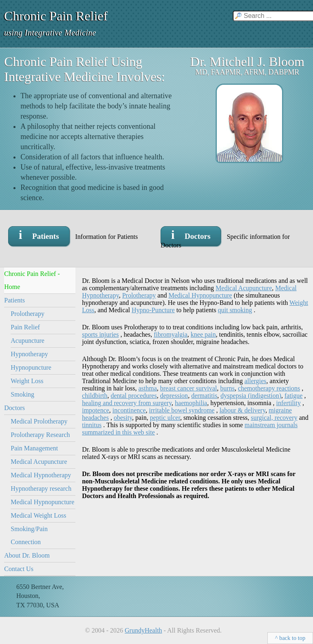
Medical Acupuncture (39, 462)
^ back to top (290, 638)
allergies (256, 381)
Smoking (22, 394)
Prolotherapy (28, 314)
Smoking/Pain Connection (29, 535)
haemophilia (191, 403)
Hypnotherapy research (41, 489)
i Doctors (191, 235)
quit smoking (235, 310)
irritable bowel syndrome (182, 410)
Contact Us (19, 569)
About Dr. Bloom (27, 555)
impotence (96, 410)
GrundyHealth (143, 630)
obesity (123, 418)
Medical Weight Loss (38, 515)
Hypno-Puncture (153, 310)
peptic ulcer (165, 418)
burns (227, 388)
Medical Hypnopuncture (42, 502)
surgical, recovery (274, 418)
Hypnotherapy (29, 354)
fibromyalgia (171, 334)
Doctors (14, 408)
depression (174, 396)
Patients (14, 300)
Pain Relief (25, 327)
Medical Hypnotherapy (41, 475)
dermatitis (204, 396)
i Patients (39, 235)
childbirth (95, 396)
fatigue (293, 396)
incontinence (129, 410)
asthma (147, 388)
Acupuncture (28, 341)
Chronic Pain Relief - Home (32, 280)
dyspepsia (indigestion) (251, 396)
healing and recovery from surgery (127, 403)
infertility (289, 403)
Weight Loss (27, 381)
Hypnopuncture (31, 367)
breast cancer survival (188, 388)
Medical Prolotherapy (39, 421)
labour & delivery (242, 410)
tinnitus (92, 425)
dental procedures (133, 396)
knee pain (203, 334)
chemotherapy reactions (269, 388)
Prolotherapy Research (40, 435)
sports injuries (100, 334)
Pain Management (34, 448)
